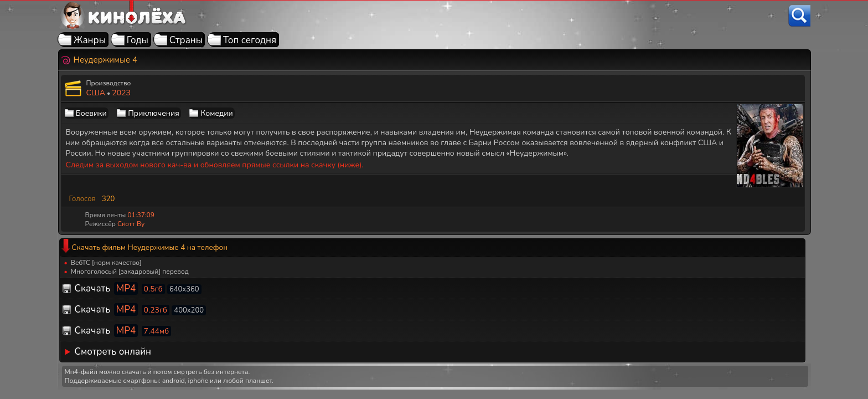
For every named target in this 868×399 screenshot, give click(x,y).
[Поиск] (799, 16)
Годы (138, 40)
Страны (186, 40)
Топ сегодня (250, 40)
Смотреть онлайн (113, 352)
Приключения (153, 113)
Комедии (216, 113)
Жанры (90, 40)
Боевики (91, 113)
